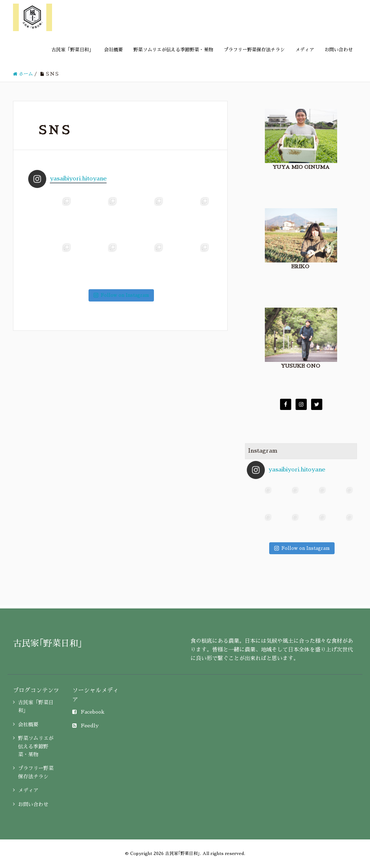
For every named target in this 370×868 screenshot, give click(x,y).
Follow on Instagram (121, 295)
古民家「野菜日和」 (72, 50)
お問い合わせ (339, 50)
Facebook (88, 712)
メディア (305, 50)
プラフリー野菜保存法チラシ (254, 50)
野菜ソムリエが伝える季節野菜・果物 (173, 50)
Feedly (85, 726)
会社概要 (113, 50)
